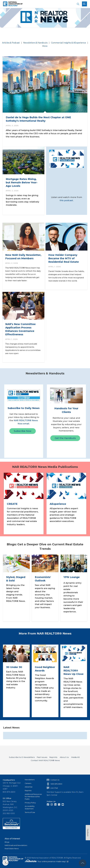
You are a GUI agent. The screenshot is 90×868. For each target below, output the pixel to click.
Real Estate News (12, 849)
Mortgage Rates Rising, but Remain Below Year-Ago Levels (22, 181)
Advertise (29, 787)
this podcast (66, 200)
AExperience (58, 504)
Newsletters (30, 780)
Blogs (7, 842)
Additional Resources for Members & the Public (33, 797)
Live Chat (54, 788)
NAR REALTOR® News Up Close (73, 671)
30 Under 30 (14, 667)
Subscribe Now (23, 432)
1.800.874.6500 (56, 784)
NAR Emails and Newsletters (16, 845)
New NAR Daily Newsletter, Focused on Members (21, 257)
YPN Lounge (72, 578)
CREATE (13, 504)
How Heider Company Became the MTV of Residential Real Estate (64, 257)
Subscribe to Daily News (24, 409)
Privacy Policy (30, 803)
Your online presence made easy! (53, 862)
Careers (28, 783)
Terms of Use (30, 812)
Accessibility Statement (30, 807)
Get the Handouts (65, 439)
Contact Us (55, 780)
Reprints (28, 790)
